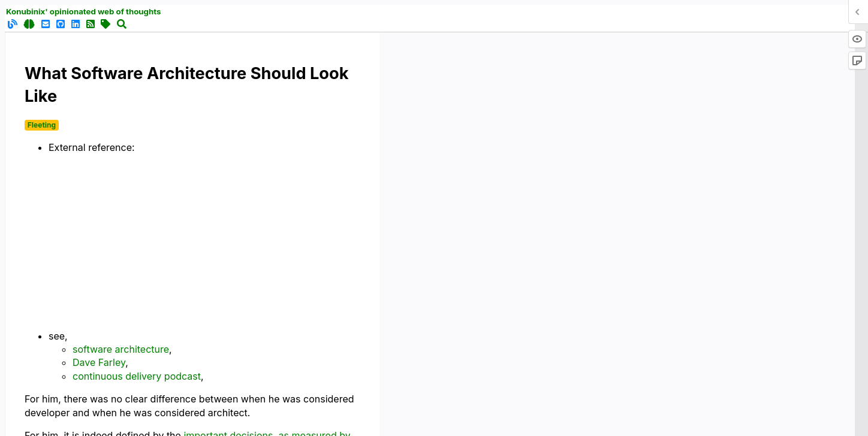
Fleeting (42, 125)
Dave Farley (99, 362)
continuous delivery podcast (137, 376)
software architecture (121, 349)
